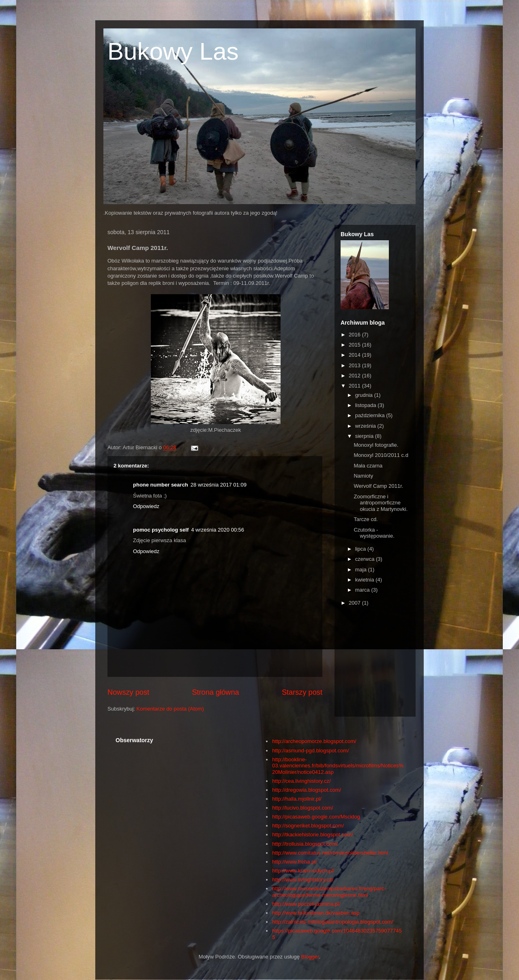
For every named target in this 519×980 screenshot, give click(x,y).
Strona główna (215, 692)
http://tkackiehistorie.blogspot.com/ (312, 835)
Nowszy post (128, 692)
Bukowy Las (173, 51)
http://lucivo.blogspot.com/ (302, 808)
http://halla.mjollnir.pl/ (297, 799)
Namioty (363, 476)
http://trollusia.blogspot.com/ (305, 844)
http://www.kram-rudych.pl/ (303, 871)
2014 (355, 355)
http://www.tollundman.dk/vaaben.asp (316, 913)
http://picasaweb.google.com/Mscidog (316, 817)
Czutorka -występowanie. (374, 533)
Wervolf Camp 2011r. (378, 486)
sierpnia (365, 436)
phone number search (161, 485)
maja (362, 570)
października (371, 415)
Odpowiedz (146, 506)
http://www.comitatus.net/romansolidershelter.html (330, 853)
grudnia (365, 395)
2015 (355, 345)
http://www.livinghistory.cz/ (303, 880)
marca (363, 590)
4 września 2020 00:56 (218, 530)
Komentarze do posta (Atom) (170, 709)
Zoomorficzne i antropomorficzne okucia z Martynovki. (381, 503)
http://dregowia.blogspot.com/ (307, 790)
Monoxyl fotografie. (376, 445)
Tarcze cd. (366, 519)
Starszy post (302, 692)
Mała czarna (368, 466)
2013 (355, 365)
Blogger (310, 957)
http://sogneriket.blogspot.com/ (308, 826)
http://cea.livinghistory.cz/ (301, 781)
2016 (355, 335)
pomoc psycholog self (161, 530)
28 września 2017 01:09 (219, 485)
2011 (355, 386)
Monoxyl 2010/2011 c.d (381, 455)
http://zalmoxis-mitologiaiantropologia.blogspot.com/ (332, 922)
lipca (361, 549)
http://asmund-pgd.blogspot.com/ (310, 751)
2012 (355, 376)
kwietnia (366, 580)
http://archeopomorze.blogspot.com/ (314, 741)
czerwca (366, 559)
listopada (367, 405)
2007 (355, 603)
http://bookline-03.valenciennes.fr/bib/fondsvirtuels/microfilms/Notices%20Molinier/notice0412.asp (338, 766)
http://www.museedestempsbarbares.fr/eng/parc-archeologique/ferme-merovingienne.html (329, 892)
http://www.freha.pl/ (295, 862)
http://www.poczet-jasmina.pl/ (306, 904)
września (366, 426)
